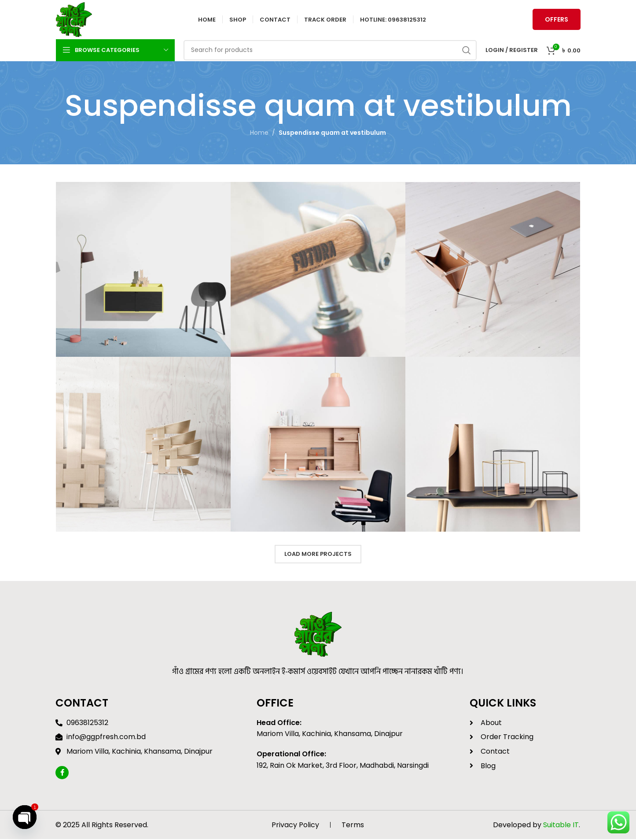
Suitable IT (561, 825)
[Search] (330, 51)
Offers (557, 20)
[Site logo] (74, 19)
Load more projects (318, 555)
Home (259, 133)
